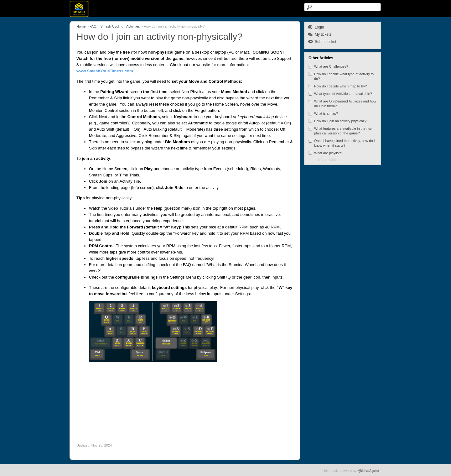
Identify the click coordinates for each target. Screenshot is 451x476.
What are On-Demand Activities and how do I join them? (342, 103)
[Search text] (342, 7)
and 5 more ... (329, 160)
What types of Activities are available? (340, 93)
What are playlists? (326, 153)
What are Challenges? (328, 66)
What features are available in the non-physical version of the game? (341, 130)
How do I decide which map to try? (337, 86)
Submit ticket (326, 42)
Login (319, 27)
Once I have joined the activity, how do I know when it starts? (341, 143)
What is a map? (323, 113)
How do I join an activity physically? (338, 121)
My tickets (323, 34)
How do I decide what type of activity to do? (341, 76)
